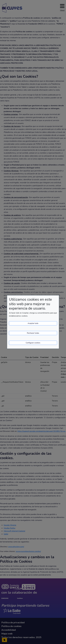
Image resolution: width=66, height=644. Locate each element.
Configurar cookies (33, 343)
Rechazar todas (33, 333)
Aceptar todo (33, 323)
